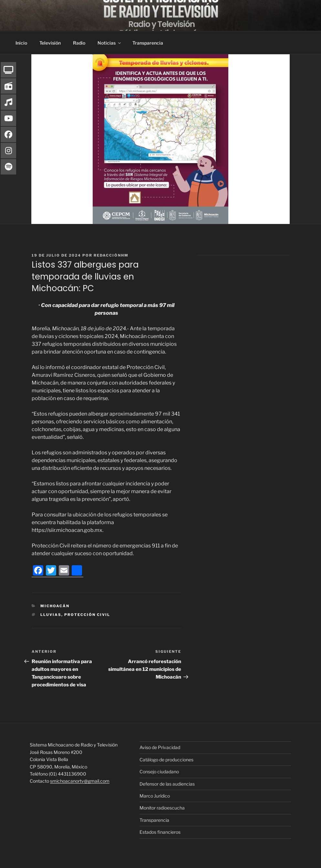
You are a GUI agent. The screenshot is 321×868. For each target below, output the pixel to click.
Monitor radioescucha (162, 808)
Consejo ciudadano (159, 772)
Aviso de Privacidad (160, 747)
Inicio (21, 43)
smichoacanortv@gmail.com (80, 781)
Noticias (110, 43)
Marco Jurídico (155, 796)
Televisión (50, 43)
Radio (79, 43)
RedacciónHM (111, 255)
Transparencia (148, 43)
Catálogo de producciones (166, 760)
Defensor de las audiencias (167, 784)
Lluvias (51, 615)
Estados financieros (160, 832)
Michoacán (55, 606)
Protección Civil (87, 615)
